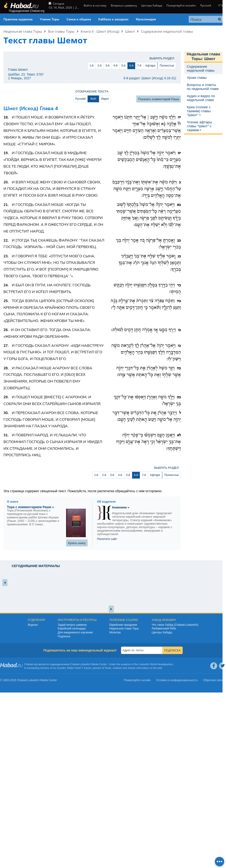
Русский (206, 5)
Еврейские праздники (123, 625)
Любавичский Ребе (164, 629)
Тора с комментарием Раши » (30, 507)
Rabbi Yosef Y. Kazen (79, 668)
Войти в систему (95, 5)
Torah (108, 668)
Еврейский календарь (72, 629)
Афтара (150, 66)
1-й (91, 66)
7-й (139, 66)
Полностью (167, 66)
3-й (107, 66)
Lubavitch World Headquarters (156, 664)
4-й (115, 66)
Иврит (105, 99)
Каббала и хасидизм (113, 19)
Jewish (132, 668)
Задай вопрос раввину (72, 625)
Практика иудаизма (18, 19)
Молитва (115, 632)
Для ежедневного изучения (75, 632)
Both (93, 99)
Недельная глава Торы (23, 31)
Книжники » (121, 507)
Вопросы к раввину (124, 5)
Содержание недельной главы (167, 31)
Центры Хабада (152, 5)
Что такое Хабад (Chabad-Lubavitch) (175, 625)
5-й (123, 66)
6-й (131, 66)
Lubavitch (85, 664)
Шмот (130, 31)
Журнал (33, 625)
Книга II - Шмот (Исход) (100, 31)
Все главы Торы (61, 31)
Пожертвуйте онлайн (181, 5)
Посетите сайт (107, 539)
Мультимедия (146, 19)
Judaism (117, 668)
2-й (100, 66)
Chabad (75, 664)
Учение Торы (49, 19)
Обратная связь (213, 680)
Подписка (64, 636)
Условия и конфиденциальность (177, 680)
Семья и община (79, 19)
